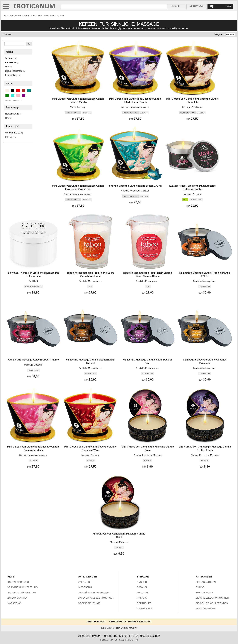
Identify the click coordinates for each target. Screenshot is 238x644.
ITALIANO (142, 598)
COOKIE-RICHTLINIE (89, 603)
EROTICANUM (34, 6)
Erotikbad (33, 281)
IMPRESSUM (85, 587)
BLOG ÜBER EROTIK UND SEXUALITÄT (119, 628)
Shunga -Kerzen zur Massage (135, 107)
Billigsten (219, 34)
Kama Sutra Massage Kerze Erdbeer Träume (33, 360)
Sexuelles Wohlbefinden (16, 16)
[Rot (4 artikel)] (18, 90)
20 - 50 (9, 137)
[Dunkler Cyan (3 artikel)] (29, 90)
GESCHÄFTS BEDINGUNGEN (94, 592)
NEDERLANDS (145, 608)
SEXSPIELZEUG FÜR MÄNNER (212, 598)
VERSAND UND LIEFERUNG (23, 587)
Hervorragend (12, 114)
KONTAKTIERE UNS (18, 582)
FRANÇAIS (143, 592)
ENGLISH (142, 582)
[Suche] (15, 44)
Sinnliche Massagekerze (90, 281)
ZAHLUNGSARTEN (17, 598)
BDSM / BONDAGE (206, 608)
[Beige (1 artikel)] (7, 90)
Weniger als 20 (13, 133)
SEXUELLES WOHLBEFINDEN (212, 603)
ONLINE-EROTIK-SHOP (116, 636)
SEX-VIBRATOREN (206, 582)
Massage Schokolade (192, 107)
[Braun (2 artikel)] (24, 90)
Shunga (9, 58)
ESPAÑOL (142, 587)
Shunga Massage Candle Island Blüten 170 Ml (135, 186)
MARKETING (14, 603)
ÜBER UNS (84, 582)
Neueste (230, 34)
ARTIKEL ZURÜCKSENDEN (22, 592)
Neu (7, 118)
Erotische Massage (43, 16)
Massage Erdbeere (192, 194)
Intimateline (11, 75)
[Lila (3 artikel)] (24, 95)
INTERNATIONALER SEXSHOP (144, 636)
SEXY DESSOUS (205, 592)
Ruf (7, 67)
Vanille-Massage (78, 107)
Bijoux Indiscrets (13, 71)
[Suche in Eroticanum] (114, 6)
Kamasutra (11, 62)
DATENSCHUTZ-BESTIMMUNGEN (96, 598)
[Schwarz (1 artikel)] (13, 90)
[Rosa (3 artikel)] (18, 95)
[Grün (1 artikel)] (7, 95)
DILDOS (200, 587)
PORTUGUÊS (144, 603)
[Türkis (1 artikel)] (13, 95)
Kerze (61, 16)
